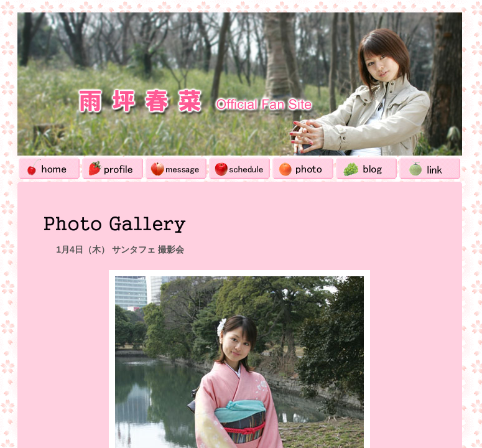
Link (430, 168)
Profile (113, 168)
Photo (303, 168)
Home (49, 168)
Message (176, 168)
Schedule (239, 168)
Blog (366, 168)
